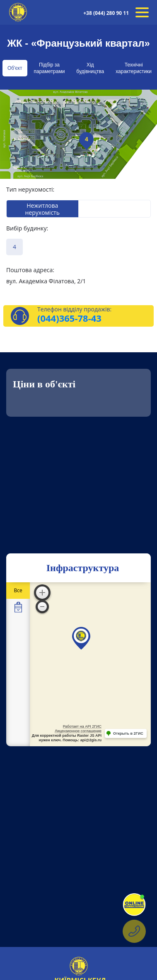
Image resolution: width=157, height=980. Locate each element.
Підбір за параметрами (50, 68)
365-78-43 (80, 318)
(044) (48, 318)
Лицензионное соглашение (78, 731)
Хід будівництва (90, 68)
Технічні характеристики (134, 68)
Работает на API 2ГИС (82, 726)
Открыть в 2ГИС (128, 733)
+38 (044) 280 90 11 (106, 13)
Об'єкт (15, 68)
